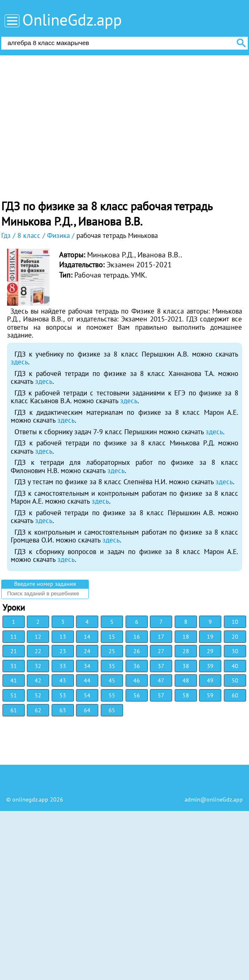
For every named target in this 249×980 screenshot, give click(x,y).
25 (112, 651)
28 (186, 651)
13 (63, 637)
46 (137, 680)
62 (38, 710)
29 (210, 651)
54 (87, 695)
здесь (19, 362)
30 (235, 651)
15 (112, 637)
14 (87, 637)
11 (14, 637)
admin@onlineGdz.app (214, 799)
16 (137, 637)
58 (186, 695)
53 (63, 695)
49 (210, 680)
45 (112, 680)
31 (14, 666)
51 (14, 695)
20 (235, 637)
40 (235, 666)
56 (137, 695)
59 (210, 695)
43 (63, 680)
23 (63, 651)
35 (112, 666)
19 (210, 637)
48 (186, 680)
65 (112, 710)
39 (210, 666)
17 (161, 637)
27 (161, 651)
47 (161, 680)
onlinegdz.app (30, 799)
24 (87, 651)
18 (186, 637)
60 (235, 695)
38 (186, 666)
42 (38, 680)
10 (235, 622)
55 (112, 695)
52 (38, 695)
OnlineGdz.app (72, 20)
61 (14, 710)
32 (38, 666)
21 (14, 651)
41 (14, 680)
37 (161, 666)
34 (87, 666)
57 (161, 695)
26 (137, 651)
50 (235, 680)
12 (38, 637)
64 (87, 710)
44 (87, 680)
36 (137, 666)
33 (63, 666)
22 (38, 651)
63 (63, 710)
